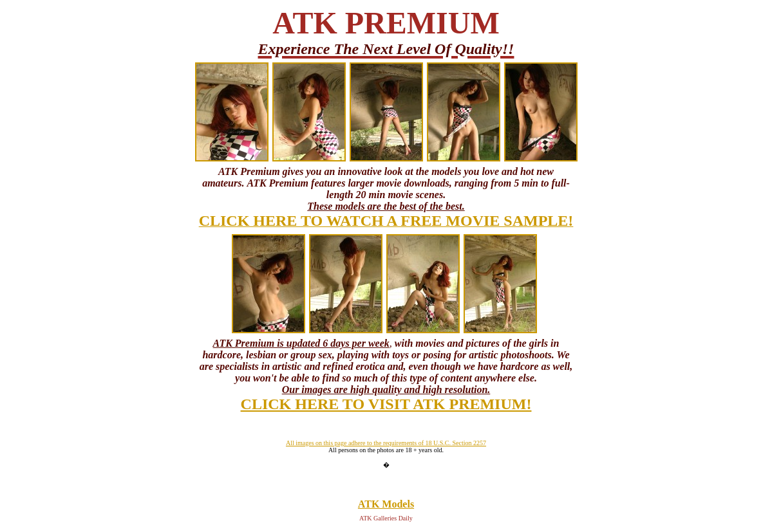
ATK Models (386, 504)
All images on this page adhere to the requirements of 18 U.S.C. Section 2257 (386, 443)
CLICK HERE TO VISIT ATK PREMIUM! (386, 404)
